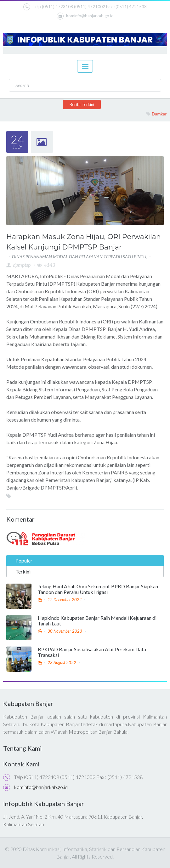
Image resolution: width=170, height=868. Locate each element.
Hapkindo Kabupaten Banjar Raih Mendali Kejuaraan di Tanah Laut (97, 621)
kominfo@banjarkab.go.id (85, 16)
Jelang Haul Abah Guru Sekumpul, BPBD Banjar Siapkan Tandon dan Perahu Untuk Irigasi (98, 589)
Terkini (23, 571)
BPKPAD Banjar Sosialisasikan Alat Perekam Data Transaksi (92, 652)
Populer (24, 560)
